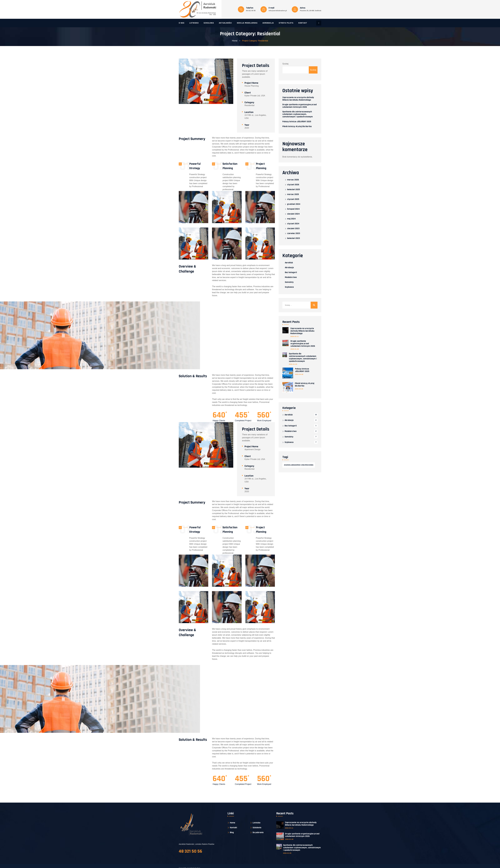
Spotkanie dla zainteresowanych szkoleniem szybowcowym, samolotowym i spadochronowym (298, 114)
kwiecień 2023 (293, 238)
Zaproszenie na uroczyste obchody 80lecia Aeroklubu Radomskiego (298, 99)
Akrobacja (268, 23)
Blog (232, 833)
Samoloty (289, 282)
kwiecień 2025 (293, 190)
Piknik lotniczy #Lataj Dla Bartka (297, 126)
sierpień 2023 (293, 229)
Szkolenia (209, 23)
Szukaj (285, 64)
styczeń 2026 (293, 185)
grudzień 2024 (294, 204)
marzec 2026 (293, 180)
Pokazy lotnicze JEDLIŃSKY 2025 (297, 122)
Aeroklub (289, 263)
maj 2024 (291, 219)
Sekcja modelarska (247, 23)
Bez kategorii (291, 272)
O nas (182, 23)
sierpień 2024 (293, 214)
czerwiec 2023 (294, 233)
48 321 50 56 (251, 11)
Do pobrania (258, 833)
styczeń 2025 (293, 199)
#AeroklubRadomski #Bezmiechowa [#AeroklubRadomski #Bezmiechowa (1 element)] (299, 465)
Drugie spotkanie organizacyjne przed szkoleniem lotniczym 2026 (299, 106)
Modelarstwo (291, 277)
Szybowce (289, 287)
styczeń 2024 (293, 224)
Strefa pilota (286, 23)
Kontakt (303, 23)
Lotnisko (194, 23)
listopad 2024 (293, 209)
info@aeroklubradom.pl (278, 11)
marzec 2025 (293, 194)
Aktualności (225, 23)
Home (235, 41)
